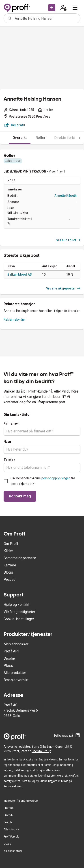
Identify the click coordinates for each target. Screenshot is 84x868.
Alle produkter (15, 673)
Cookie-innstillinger (19, 619)
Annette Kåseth (66, 196)
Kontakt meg (20, 496)
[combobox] (46, 18)
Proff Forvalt (11, 837)
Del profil (15, 125)
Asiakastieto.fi (13, 851)
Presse (10, 580)
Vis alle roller (68, 240)
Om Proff (11, 544)
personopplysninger (56, 478)
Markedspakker (16, 644)
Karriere (10, 565)
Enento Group (41, 751)
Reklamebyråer (15, 320)
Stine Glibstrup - (43, 747)
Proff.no (9, 808)
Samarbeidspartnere (20, 558)
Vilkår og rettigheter (19, 612)
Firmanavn (12, 423)
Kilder (8, 551)
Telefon (9, 460)
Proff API (11, 651)
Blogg (8, 572)
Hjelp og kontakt (16, 605)
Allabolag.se (11, 829)
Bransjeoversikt (16, 680)
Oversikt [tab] (20, 138)
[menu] (75, 8)
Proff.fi (8, 822)
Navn (7, 442)
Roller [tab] (41, 138)
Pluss (8, 666)
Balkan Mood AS (20, 274)
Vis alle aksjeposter (63, 288)
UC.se (7, 844)
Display (10, 658)
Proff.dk (8, 815)
